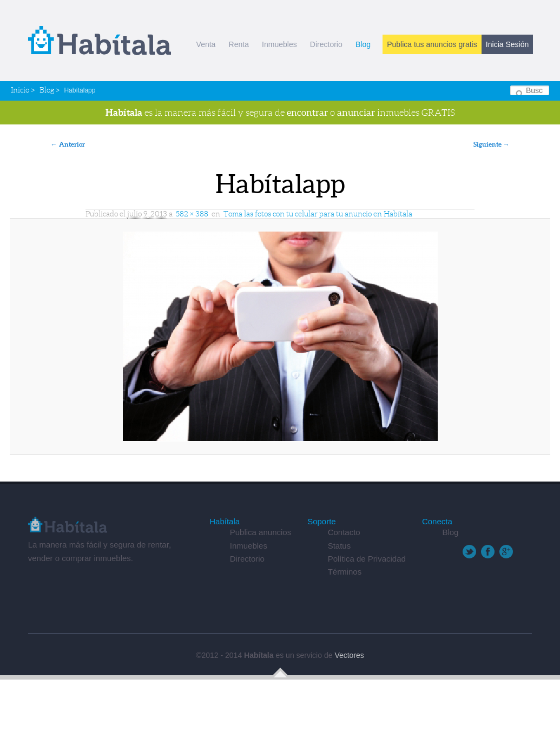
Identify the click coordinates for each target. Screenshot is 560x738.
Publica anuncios (261, 532)
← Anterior (68, 144)
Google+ (506, 552)
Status (340, 546)
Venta (206, 44)
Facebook (488, 552)
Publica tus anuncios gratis (432, 44)
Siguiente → (492, 144)
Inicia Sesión (507, 44)
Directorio (326, 44)
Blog (363, 44)
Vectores (349, 655)
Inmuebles (279, 44)
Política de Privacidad (367, 559)
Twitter (469, 552)
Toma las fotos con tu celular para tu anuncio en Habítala (318, 214)
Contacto (344, 532)
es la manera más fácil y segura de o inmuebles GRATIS (280, 112)
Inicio (20, 90)
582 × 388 (192, 214)
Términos (345, 572)
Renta (239, 44)
